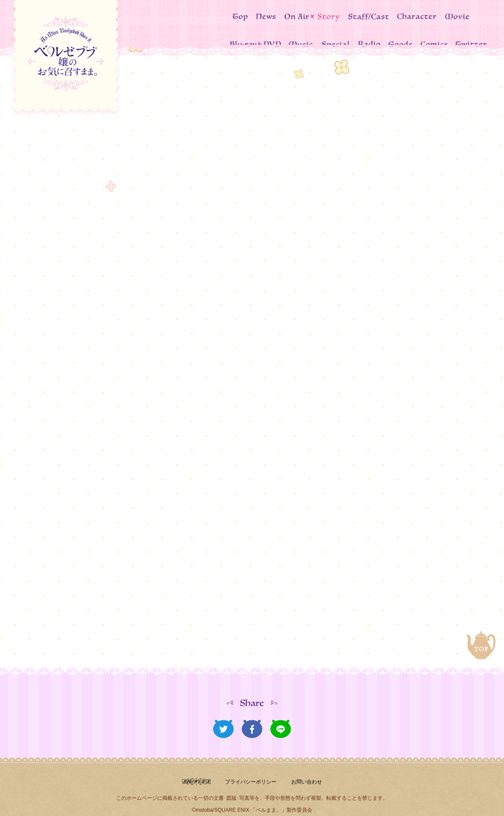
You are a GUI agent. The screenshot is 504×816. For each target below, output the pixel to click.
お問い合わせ (311, 767)
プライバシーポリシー (248, 767)
